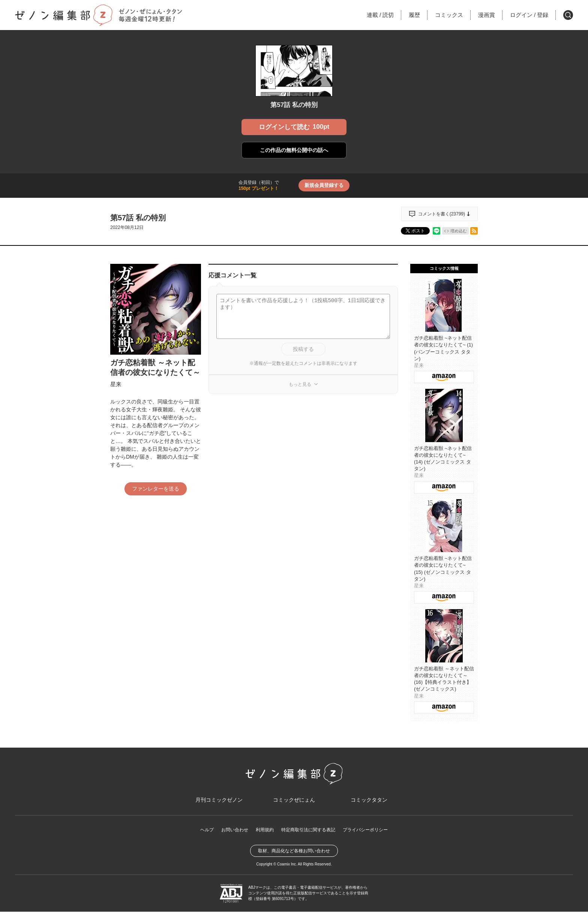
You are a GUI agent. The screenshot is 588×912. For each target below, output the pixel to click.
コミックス (449, 15)
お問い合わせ (235, 831)
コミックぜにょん (294, 800)
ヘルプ (207, 831)
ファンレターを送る (156, 489)
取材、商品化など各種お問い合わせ (294, 851)
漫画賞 (487, 15)
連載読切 (380, 15)
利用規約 (265, 831)
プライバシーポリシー (365, 831)
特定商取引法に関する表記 (308, 831)
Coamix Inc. (287, 865)
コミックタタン (369, 800)
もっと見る (300, 384)
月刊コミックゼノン (219, 800)
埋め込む (459, 231)
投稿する (303, 349)
